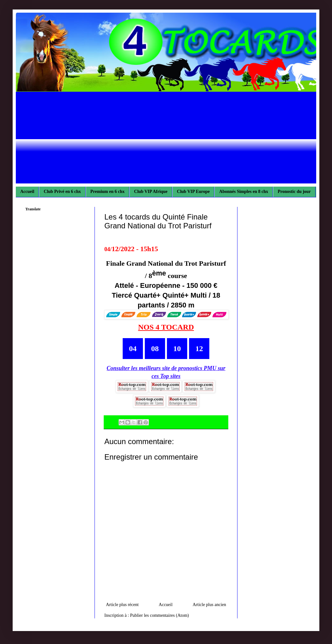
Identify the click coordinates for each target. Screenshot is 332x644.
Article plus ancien (209, 605)
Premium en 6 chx (108, 192)
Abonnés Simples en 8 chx (244, 192)
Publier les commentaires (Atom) (159, 615)
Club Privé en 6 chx (62, 192)
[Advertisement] (166, 139)
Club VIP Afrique (151, 192)
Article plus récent (122, 605)
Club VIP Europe (194, 192)
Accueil (27, 192)
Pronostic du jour (294, 192)
